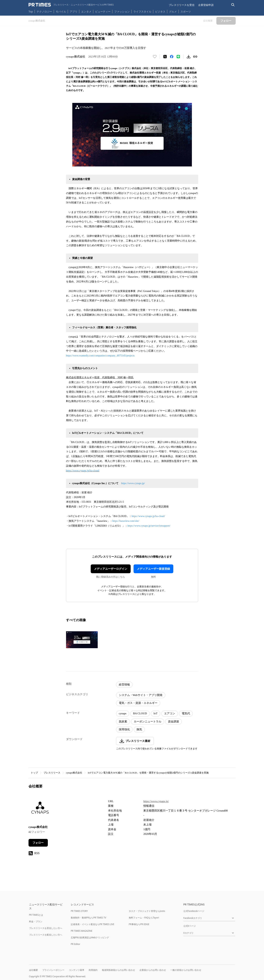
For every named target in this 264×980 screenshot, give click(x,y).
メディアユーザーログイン (111, 569)
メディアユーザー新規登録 (153, 569)
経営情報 (124, 685)
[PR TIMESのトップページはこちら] (71, 5)
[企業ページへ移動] (40, 810)
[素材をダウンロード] (189, 57)
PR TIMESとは (36, 915)
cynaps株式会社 (74, 773)
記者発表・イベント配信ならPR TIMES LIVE (93, 924)
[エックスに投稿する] (165, 57)
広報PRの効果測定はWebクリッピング (90, 937)
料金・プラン (36, 921)
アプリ (74, 11)
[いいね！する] (155, 57)
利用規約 (93, 970)
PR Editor (76, 944)
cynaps (123, 713)
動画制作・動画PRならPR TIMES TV (88, 918)
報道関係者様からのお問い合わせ (118, 970)
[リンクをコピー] (195, 57)
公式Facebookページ (194, 911)
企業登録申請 (206, 5)
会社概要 (33, 970)
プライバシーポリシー (53, 970)
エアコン (170, 713)
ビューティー (103, 11)
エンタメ (86, 11)
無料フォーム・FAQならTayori (144, 918)
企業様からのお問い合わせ (153, 970)
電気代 (186, 713)
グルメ (173, 11)
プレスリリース (52, 773)
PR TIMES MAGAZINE (82, 931)
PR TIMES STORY (79, 911)
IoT (156, 713)
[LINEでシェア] (178, 57)
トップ (34, 773)
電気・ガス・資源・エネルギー (138, 703)
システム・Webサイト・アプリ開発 (141, 695)
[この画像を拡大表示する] (82, 640)
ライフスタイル (142, 11)
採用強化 (124, 729)
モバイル (61, 11)
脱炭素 (123, 721)
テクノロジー (44, 11)
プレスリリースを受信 (182, 5)
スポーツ (186, 11)
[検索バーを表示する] (233, 5)
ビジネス (160, 11)
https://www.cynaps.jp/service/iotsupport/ (149, 526)
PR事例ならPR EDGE (139, 924)
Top (31, 11)
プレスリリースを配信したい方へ (46, 935)
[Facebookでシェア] (172, 57)
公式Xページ (190, 926)
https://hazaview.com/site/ (126, 521)
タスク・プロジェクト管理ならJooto (147, 911)
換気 (139, 729)
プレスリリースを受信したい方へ (46, 928)
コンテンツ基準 (77, 970)
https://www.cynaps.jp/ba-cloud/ (83, 471)
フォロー (38, 843)
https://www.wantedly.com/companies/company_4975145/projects (100, 356)
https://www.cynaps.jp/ (133, 483)
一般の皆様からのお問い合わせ (186, 970)
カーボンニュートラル (148, 721)
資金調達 (173, 721)
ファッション (122, 11)
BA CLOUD (140, 713)
